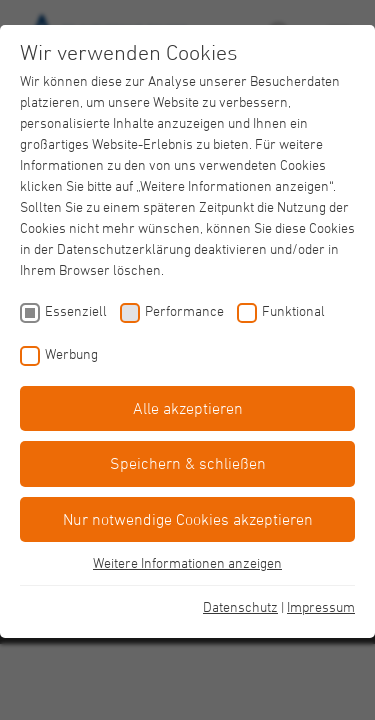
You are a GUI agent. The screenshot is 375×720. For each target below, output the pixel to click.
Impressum (321, 606)
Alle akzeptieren (188, 408)
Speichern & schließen (188, 463)
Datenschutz (240, 606)
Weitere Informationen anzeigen (187, 562)
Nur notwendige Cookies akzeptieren (188, 519)
